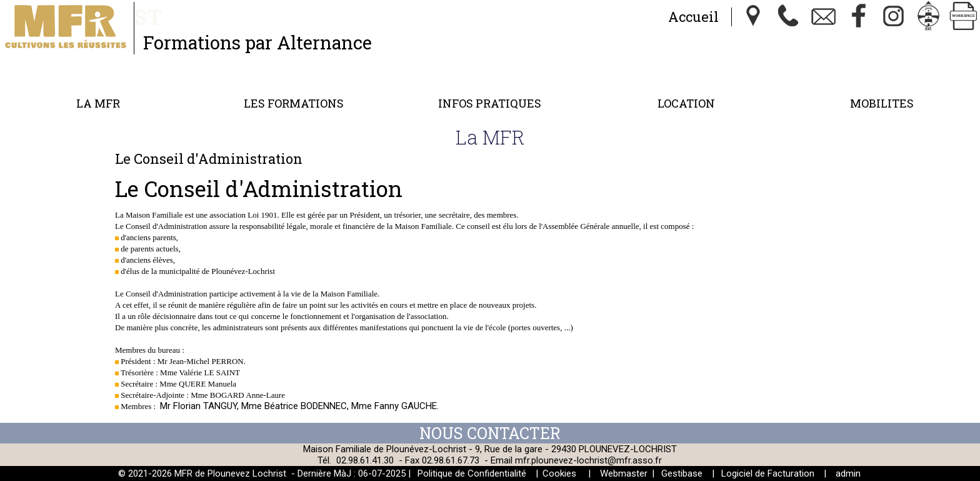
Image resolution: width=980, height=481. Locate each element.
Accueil (693, 17)
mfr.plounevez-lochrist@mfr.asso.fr (588, 460)
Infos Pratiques (490, 103)
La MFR (98, 103)
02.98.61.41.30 (365, 460)
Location (686, 103)
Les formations (294, 103)
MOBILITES (882, 103)
